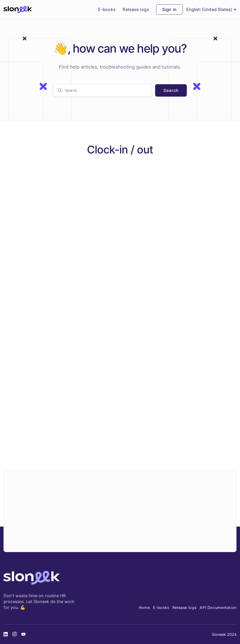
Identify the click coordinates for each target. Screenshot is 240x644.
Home (144, 608)
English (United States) (211, 9)
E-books (107, 10)
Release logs (136, 10)
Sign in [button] (169, 9)
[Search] (102, 90)
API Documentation (218, 608)
